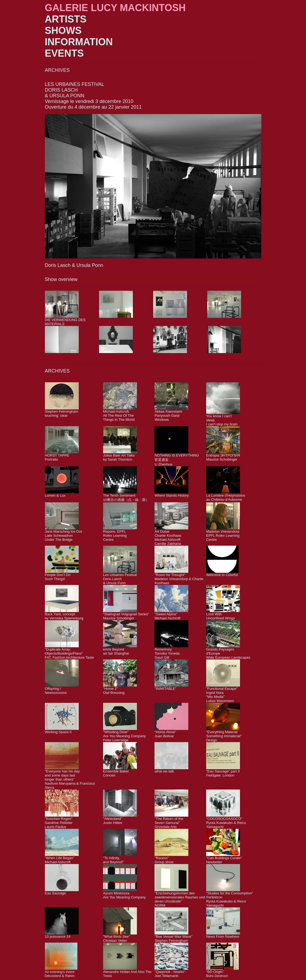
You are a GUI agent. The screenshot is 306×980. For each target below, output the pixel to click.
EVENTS (64, 53)
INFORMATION (79, 42)
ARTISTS (66, 19)
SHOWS (63, 30)
